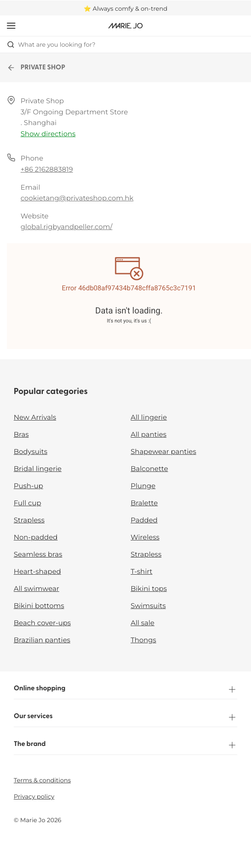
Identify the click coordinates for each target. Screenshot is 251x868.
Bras (21, 435)
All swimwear (36, 589)
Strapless (29, 521)
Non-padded (36, 538)
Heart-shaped (37, 572)
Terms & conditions (42, 780)
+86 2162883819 (47, 170)
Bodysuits (30, 452)
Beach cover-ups (42, 623)
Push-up (28, 486)
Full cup (27, 503)
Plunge (143, 486)
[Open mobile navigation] (11, 26)
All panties (149, 435)
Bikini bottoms (39, 606)
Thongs (143, 640)
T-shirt (142, 572)
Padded (144, 521)
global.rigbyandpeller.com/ (66, 227)
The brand (125, 745)
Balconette (149, 469)
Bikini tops (149, 589)
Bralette (144, 503)
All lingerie (149, 418)
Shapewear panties (163, 452)
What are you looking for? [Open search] (51, 45)
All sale (143, 623)
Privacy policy (34, 796)
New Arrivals (35, 418)
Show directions (48, 134)
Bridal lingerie (38, 469)
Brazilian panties (42, 640)
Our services (125, 717)
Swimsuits (148, 606)
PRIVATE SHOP (36, 68)
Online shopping (125, 689)
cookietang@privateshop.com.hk (77, 198)
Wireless (145, 538)
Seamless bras (38, 555)
